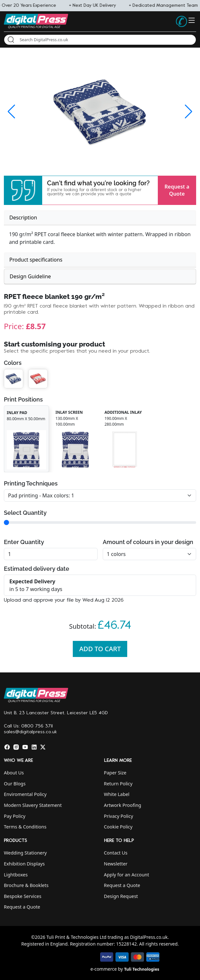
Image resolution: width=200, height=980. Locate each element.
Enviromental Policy (25, 794)
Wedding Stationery (25, 853)
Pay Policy (15, 816)
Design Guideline (30, 276)
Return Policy (118, 784)
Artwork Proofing (123, 805)
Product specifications (36, 260)
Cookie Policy (118, 827)
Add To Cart (100, 649)
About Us (14, 773)
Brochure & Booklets (26, 885)
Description (23, 217)
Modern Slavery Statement (33, 805)
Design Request (121, 896)
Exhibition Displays (24, 864)
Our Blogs (15, 784)
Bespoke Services (23, 896)
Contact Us (116, 853)
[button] (23, 190)
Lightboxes (16, 875)
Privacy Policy (119, 816)
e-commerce (104, 969)
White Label (117, 794)
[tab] (100, 218)
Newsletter (116, 864)
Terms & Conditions (25, 827)
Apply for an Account (127, 875)
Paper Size (115, 773)
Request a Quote (177, 190)
